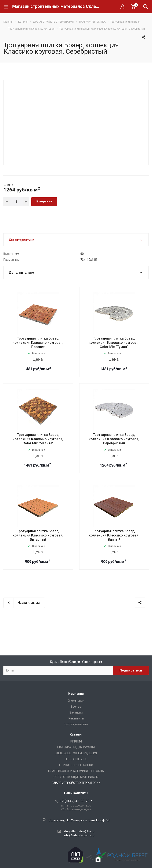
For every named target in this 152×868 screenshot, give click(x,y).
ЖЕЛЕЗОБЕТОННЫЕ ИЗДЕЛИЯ (76, 753)
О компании (76, 701)
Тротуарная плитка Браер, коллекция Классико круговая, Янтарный (38, 535)
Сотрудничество (76, 724)
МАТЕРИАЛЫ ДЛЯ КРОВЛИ (76, 747)
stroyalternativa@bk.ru (79, 831)
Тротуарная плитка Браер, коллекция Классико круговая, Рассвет (38, 343)
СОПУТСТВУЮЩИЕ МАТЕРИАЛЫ (76, 777)
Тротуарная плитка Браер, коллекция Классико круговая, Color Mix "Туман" (114, 343)
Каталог (76, 734)
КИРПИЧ (76, 741)
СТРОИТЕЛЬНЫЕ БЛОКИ (76, 765)
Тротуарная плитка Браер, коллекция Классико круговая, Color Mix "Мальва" (38, 439)
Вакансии (76, 712)
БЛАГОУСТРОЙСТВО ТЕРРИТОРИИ (76, 783)
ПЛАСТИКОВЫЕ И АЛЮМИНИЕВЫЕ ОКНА (76, 771)
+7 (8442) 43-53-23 (75, 801)
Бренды (76, 707)
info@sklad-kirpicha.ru (79, 835)
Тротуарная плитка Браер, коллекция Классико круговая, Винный (114, 535)
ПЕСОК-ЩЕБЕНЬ (76, 759)
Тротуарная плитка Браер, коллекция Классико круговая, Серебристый (114, 439)
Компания (76, 694)
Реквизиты (76, 718)
